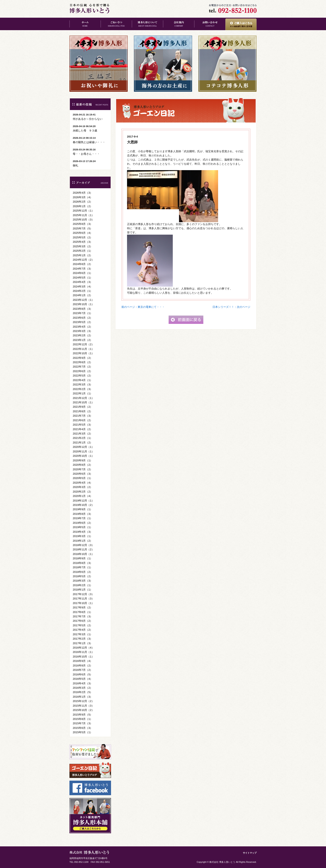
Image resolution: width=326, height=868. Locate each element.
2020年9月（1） (83, 460)
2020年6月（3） (83, 474)
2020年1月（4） (83, 496)
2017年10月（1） (83, 603)
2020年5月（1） (83, 478)
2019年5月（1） (83, 527)
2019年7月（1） (83, 518)
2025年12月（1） (83, 211)
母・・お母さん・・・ (86, 154)
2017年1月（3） (83, 643)
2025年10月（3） (83, 220)
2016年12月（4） (83, 648)
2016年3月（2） (83, 688)
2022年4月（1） (83, 380)
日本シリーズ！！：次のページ (231, 307)
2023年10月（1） (83, 304)
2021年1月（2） (83, 443)
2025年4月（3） (83, 242)
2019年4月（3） (83, 532)
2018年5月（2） (83, 576)
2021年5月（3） (83, 425)
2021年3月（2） (83, 434)
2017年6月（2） (83, 621)
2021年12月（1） (83, 398)
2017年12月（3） (83, 594)
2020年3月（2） (83, 487)
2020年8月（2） (83, 465)
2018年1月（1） (83, 590)
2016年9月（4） (83, 661)
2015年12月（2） (83, 701)
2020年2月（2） (83, 492)
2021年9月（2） (83, 407)
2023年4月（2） (83, 327)
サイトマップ (250, 853)
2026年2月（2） (83, 202)
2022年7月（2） (83, 367)
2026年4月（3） (83, 193)
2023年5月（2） (83, 322)
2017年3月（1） (83, 634)
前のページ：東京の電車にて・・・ (143, 307)
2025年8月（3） (83, 224)
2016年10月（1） (83, 657)
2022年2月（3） (83, 389)
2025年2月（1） (83, 251)
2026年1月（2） (83, 206)
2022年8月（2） (83, 362)
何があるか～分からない (88, 119)
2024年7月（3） (83, 269)
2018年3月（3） (83, 581)
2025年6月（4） (83, 233)
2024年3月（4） (83, 287)
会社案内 (179, 24)
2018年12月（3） (83, 545)
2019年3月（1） (83, 536)
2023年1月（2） (83, 340)
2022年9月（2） (83, 358)
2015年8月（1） (83, 719)
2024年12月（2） (83, 260)
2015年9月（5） (83, 715)
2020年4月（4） (83, 483)
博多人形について (147, 24)
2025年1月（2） (83, 255)
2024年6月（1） (83, 273)
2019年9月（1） (83, 509)
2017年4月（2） (83, 630)
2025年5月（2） (83, 237)
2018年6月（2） (83, 572)
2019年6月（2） (83, 523)
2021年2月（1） (83, 438)
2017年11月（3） (83, 599)
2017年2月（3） (83, 639)
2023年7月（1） (83, 313)
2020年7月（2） (83, 469)
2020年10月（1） (83, 456)
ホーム (85, 24)
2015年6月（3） (83, 728)
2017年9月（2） (83, 607)
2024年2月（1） (83, 291)
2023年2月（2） (83, 335)
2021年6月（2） (83, 420)
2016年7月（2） (83, 670)
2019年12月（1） (83, 501)
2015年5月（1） (83, 732)
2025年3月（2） (83, 246)
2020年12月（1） (83, 447)
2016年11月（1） (83, 652)
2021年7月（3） (83, 416)
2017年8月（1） (83, 612)
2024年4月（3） (83, 282)
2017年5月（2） (83, 625)
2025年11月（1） (83, 215)
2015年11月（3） (83, 706)
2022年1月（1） (83, 393)
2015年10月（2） (83, 710)
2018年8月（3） (83, 563)
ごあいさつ (116, 24)
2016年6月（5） (83, 674)
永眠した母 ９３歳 (85, 131)
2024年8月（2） (83, 264)
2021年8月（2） (83, 411)
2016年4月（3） (83, 683)
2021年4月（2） (83, 429)
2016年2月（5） (83, 692)
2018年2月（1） (83, 585)
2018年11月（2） (83, 549)
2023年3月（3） (83, 331)
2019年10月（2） (83, 505)
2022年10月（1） (83, 353)
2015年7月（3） (83, 723)
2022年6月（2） (83, 371)
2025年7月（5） (83, 228)
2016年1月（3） (83, 697)
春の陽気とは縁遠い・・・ (89, 142)
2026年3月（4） (83, 197)
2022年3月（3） (83, 384)
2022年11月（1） (83, 349)
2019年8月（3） (83, 514)
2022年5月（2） (83, 376)
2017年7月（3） (83, 616)
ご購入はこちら (241, 24)
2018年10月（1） (83, 554)
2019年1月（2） (83, 541)
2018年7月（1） (83, 567)
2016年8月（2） (83, 666)
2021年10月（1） (83, 402)
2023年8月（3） (83, 309)
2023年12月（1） (83, 300)
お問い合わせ (210, 24)
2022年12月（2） (83, 344)
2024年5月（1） (83, 278)
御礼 (75, 165)
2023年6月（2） (83, 318)
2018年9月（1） (83, 558)
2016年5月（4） (83, 679)
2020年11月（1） (83, 451)
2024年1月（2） (83, 295)
